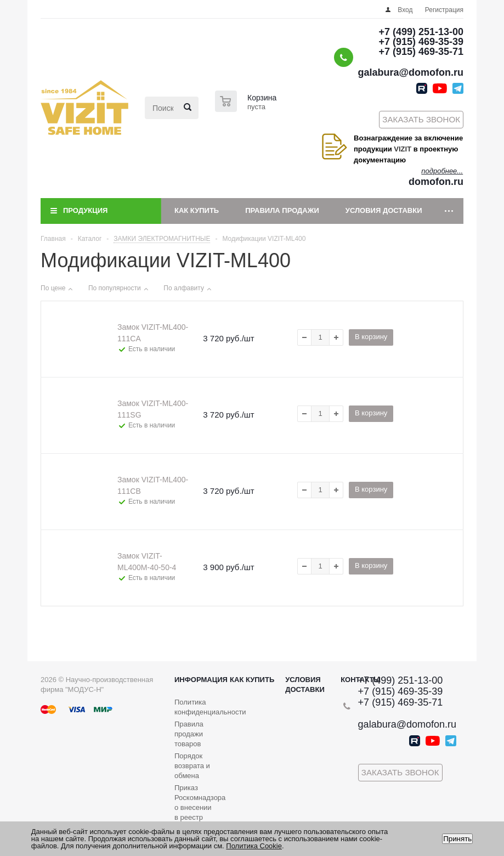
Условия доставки (384, 210)
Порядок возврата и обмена (192, 766)
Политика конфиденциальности (210, 707)
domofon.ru (436, 182)
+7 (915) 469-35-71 (421, 52)
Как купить (197, 210)
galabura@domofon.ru (410, 72)
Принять (457, 839)
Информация (201, 680)
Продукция (85, 210)
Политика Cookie (254, 846)
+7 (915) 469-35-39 (421, 42)
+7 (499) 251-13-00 (421, 32)
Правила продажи (282, 210)
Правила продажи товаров (189, 734)
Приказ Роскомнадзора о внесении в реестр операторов (200, 807)
